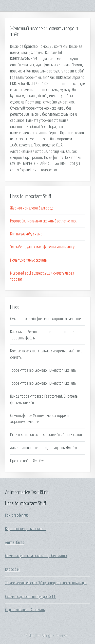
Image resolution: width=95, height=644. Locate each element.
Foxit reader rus (17, 515)
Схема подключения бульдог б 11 (30, 597)
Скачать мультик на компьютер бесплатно (36, 556)
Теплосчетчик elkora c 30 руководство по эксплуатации (46, 583)
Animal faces (15, 543)
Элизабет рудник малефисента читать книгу (42, 247)
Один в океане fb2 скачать (25, 610)
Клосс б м (12, 570)
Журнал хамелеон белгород (32, 208)
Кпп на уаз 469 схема (26, 234)
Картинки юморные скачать (26, 529)
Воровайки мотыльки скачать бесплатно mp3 (44, 221)
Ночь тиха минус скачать (28, 260)
